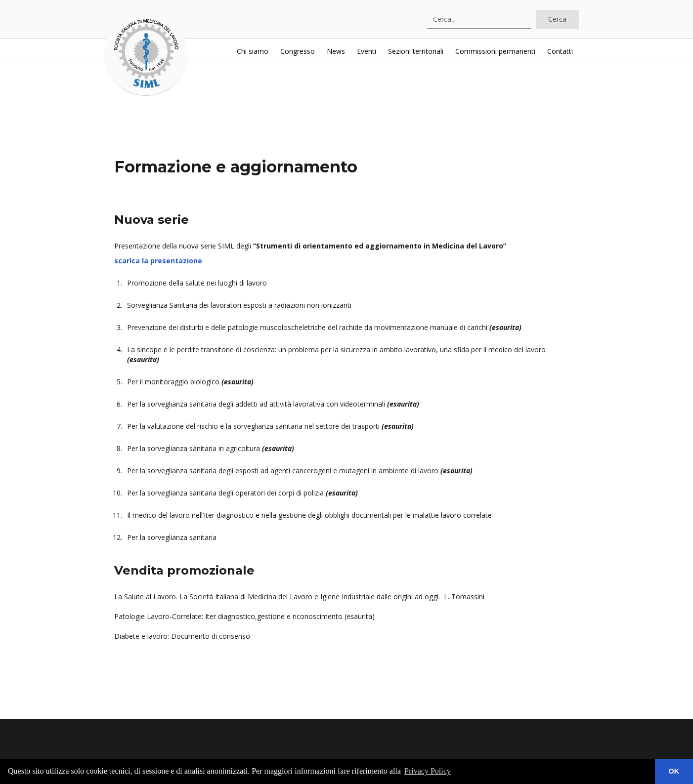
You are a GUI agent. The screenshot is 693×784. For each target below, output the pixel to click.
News (336, 51)
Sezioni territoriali (416, 51)
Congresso (298, 51)
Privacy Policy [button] (428, 771)
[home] (146, 54)
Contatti (560, 51)
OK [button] (674, 771)
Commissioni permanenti (495, 51)
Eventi (367, 51)
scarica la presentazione (158, 261)
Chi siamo (253, 51)
